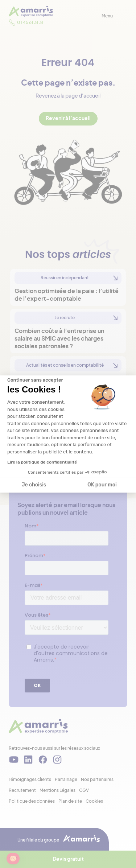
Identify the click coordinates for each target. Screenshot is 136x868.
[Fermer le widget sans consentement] (35, 380)
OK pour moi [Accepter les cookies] (102, 485)
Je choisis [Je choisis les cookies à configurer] (34, 485)
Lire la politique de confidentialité (42, 462)
